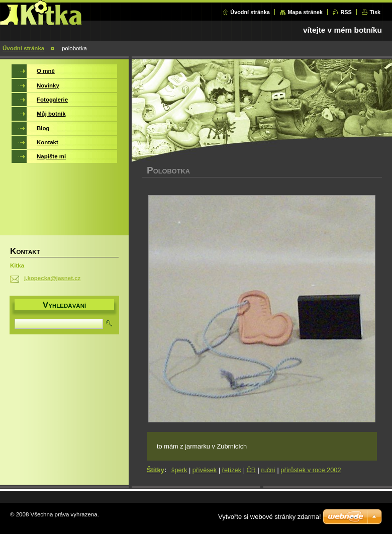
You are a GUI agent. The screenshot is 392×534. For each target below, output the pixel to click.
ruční (268, 470)
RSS (346, 12)
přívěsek (205, 470)
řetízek (232, 470)
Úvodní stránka (250, 12)
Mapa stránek (305, 12)
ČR (251, 470)
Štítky (156, 470)
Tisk (375, 12)
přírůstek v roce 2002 (311, 470)
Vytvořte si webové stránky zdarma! (270, 517)
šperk (179, 470)
